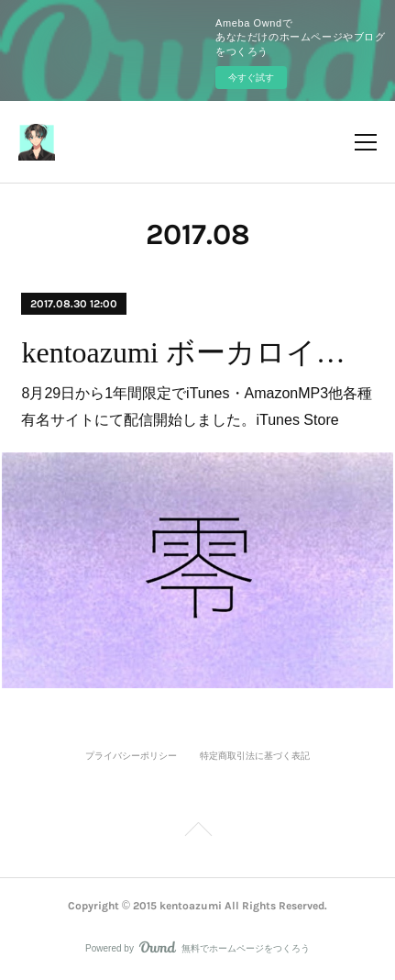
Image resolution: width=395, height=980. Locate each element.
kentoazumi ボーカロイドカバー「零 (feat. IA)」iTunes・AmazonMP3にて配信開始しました (197, 352)
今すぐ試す (251, 78)
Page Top (197, 832)
